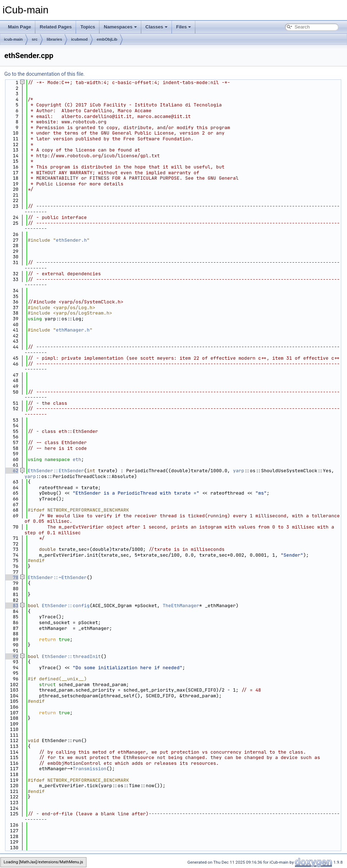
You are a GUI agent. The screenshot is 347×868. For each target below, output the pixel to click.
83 (11, 606)
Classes (157, 27)
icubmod (79, 39)
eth (77, 459)
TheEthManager (181, 606)
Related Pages (56, 27)
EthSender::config (66, 606)
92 (11, 656)
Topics (88, 27)
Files (184, 27)
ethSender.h (71, 240)
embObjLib (107, 39)
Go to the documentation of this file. (45, 74)
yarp (238, 471)
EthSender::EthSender (56, 471)
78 (11, 577)
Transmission (90, 769)
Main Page (19, 27)
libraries (54, 39)
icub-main (13, 39)
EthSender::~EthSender (57, 577)
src (35, 39)
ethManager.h (73, 330)
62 (11, 471)
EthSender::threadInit (71, 656)
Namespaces (120, 27)
